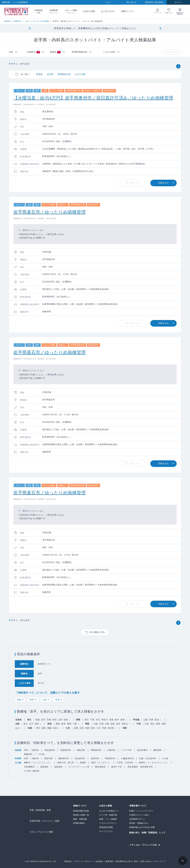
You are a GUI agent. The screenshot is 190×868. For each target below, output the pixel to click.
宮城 (57, 700)
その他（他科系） (33, 771)
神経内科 (81, 750)
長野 (151, 720)
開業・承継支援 (80, 819)
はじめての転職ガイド (109, 811)
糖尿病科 (158, 750)
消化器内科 (50, 750)
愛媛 (49, 728)
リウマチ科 (126, 750)
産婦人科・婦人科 (66, 762)
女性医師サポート (137, 819)
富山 (26, 724)
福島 (66, 720)
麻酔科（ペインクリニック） (38, 762)
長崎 (87, 728)
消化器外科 (80, 758)
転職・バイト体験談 (108, 819)
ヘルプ (108, 2)
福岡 (76, 728)
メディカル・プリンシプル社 (143, 845)
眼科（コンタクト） (101, 762)
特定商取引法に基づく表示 (127, 861)
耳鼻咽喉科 (29, 767)
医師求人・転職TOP (13, 21)
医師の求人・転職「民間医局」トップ (147, 833)
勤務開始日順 (64, 74)
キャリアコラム (106, 831)
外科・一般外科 (31, 758)
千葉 (92, 720)
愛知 (58, 724)
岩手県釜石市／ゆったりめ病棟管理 (49, 212)
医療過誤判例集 (106, 827)
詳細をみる (164, 183)
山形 (45, 700)
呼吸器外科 (110, 758)
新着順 (39, 74)
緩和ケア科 (117, 767)
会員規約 (99, 861)
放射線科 (58, 767)
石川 (31, 724)
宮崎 (104, 728)
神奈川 (105, 720)
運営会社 (68, 861)
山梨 (146, 720)
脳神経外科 (64, 758)
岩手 (43, 720)
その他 (41, 754)
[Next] (160, 28)
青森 (19, 700)
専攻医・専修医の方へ (139, 823)
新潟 (157, 720)
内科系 (18, 750)
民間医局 (17, 11)
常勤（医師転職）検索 (40, 810)
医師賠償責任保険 (81, 811)
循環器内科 (66, 750)
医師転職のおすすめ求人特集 (142, 827)
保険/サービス (128, 11)
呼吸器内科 (96, 750)
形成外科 (95, 758)
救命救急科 (100, 767)
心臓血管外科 (127, 758)
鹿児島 (111, 728)
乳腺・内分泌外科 (148, 758)
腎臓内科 (28, 754)
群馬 (123, 720)
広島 (147, 724)
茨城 (111, 720)
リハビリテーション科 (79, 767)
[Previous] (30, 28)
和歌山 (125, 724)
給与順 (50, 74)
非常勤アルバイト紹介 (139, 815)
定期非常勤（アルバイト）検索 (44, 821)
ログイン (178, 2)
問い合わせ (132, 2)
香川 (38, 728)
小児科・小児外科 (125, 762)
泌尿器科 (44, 767)
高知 (55, 728)
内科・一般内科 (31, 750)
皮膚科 (83, 762)
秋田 (32, 700)
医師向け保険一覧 (81, 815)
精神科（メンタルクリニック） (154, 762)
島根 (164, 724)
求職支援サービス (138, 806)
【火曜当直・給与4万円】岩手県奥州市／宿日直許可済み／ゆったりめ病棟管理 (93, 98)
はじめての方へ (108, 11)
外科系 (18, 758)
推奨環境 (109, 861)
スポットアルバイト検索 (41, 832)
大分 (99, 728)
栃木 (117, 720)
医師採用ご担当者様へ (155, 2)
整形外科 (49, 758)
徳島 (44, 728)
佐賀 (82, 728)
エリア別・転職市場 (108, 815)
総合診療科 (142, 750)
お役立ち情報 (89, 11)
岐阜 (64, 724)
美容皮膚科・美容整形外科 (140, 767)
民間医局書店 (79, 823)
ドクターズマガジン (108, 823)
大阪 (96, 724)
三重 (75, 724)
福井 (37, 724)
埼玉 (98, 720)
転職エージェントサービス (141, 811)
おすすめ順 (80, 74)
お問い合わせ (146, 861)
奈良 (118, 724)
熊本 (93, 728)
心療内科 (111, 750)
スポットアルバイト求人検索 (37, 21)
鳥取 (158, 724)
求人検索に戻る (97, 632)
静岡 (69, 724)
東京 (87, 720)
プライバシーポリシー (84, 861)
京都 (101, 724)
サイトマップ (160, 861)
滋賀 (113, 724)
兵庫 (107, 724)
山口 (17, 728)
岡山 (153, 724)
